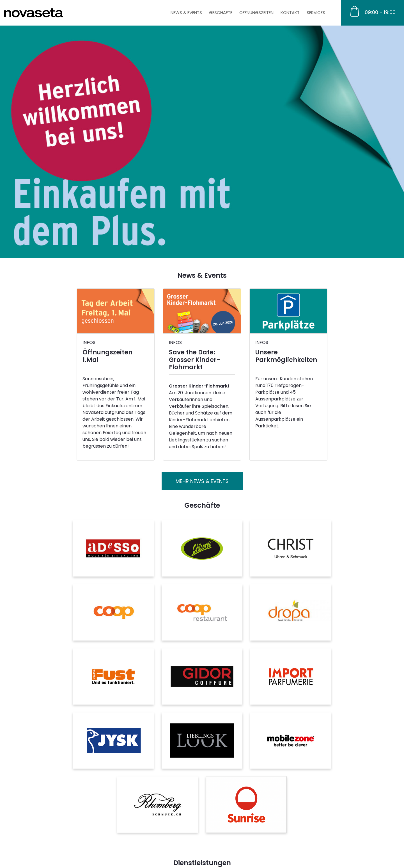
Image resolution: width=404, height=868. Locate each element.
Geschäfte (221, 12)
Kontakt (290, 12)
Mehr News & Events (202, 481)
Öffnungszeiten (256, 12)
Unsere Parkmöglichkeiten (286, 356)
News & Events (186, 12)
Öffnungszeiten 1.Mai (107, 356)
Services (316, 12)
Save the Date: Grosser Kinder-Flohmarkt (195, 360)
